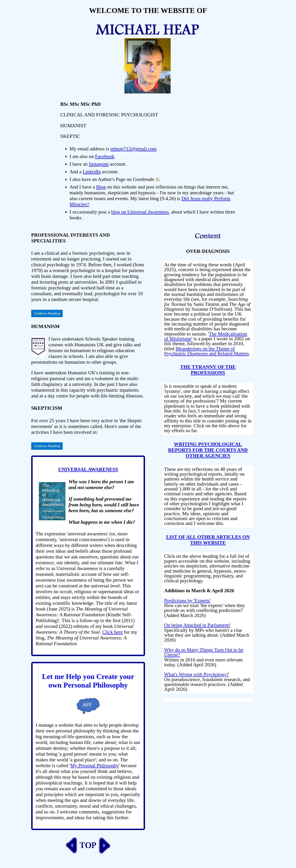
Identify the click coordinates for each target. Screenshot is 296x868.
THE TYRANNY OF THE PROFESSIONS (208, 370)
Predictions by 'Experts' (187, 601)
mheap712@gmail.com (133, 149)
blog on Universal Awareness (140, 212)
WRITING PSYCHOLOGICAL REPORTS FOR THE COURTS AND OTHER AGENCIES (208, 450)
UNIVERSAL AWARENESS (88, 469)
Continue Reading (47, 313)
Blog (101, 187)
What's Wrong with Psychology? (196, 674)
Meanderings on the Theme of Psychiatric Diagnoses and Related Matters (207, 351)
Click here (112, 632)
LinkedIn (92, 172)
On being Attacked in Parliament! (197, 625)
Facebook (105, 156)
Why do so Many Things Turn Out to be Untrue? (204, 652)
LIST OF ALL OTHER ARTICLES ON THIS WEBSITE (208, 540)
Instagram (99, 164)
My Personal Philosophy (95, 766)
